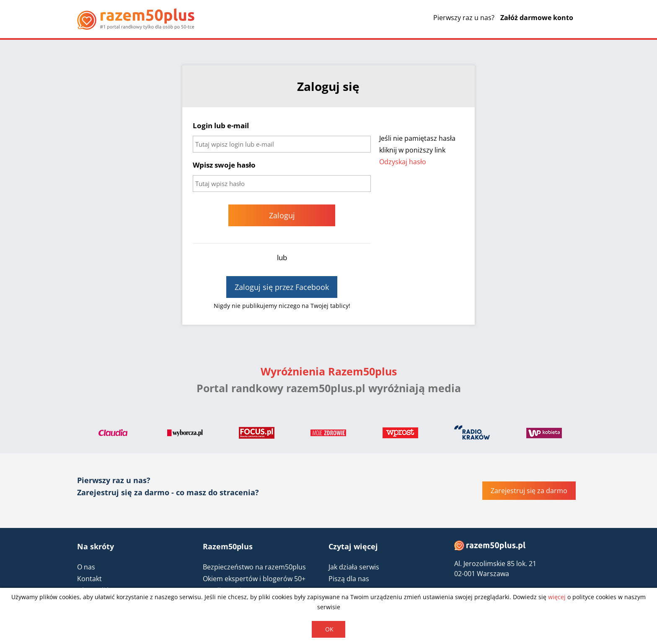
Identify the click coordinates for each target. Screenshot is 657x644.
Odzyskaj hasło (403, 162)
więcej (557, 597)
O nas (86, 567)
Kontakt (89, 579)
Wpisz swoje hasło (224, 165)
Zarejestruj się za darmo (529, 491)
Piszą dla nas (349, 579)
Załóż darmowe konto (537, 18)
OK (329, 629)
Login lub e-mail (221, 125)
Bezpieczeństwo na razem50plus (254, 567)
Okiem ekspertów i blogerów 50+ (254, 579)
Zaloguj (282, 215)
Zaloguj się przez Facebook (282, 287)
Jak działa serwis (354, 567)
